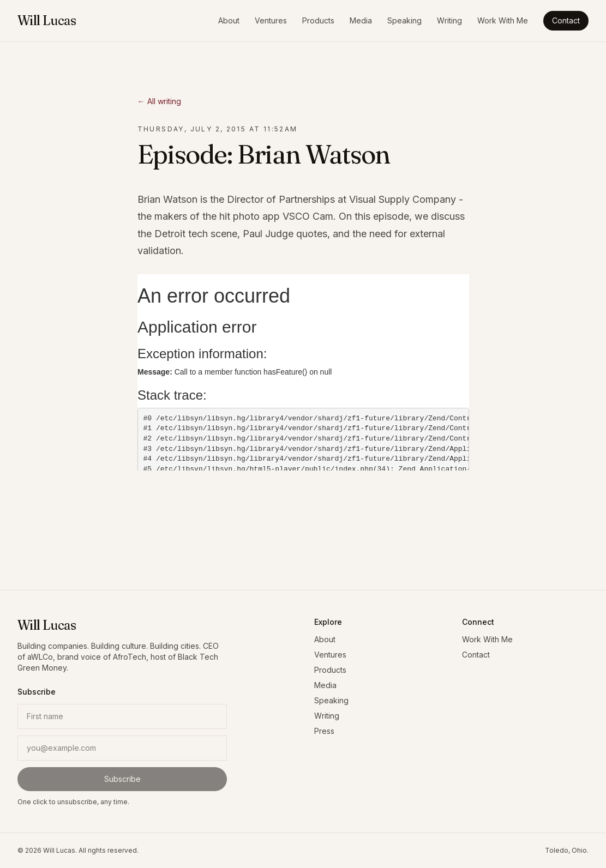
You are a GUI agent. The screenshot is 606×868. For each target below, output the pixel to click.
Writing (449, 20)
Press (324, 731)
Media (361, 20)
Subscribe (122, 779)
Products (318, 20)
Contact (566, 20)
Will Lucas (47, 20)
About (229, 20)
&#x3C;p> (303, 372)
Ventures (271, 20)
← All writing (159, 101)
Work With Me (503, 20)
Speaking (404, 20)
